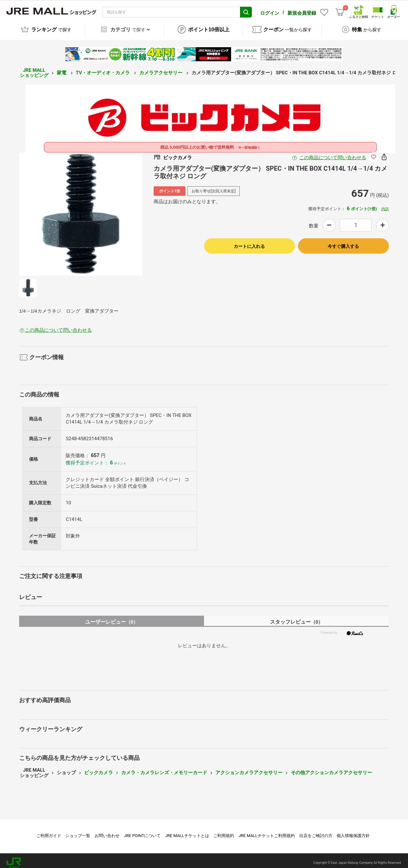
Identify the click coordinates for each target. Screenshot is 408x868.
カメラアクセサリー (161, 68)
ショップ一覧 (78, 831)
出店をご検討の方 (316, 831)
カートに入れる (249, 242)
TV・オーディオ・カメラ (103, 68)
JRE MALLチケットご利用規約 (267, 831)
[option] (81, 210)
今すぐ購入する (343, 242)
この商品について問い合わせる (333, 153)
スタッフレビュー (297, 617)
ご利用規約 (224, 831)
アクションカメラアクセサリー (249, 768)
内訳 (385, 204)
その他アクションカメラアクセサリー (331, 768)
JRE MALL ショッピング (34, 68)
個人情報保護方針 (353, 831)
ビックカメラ (98, 768)
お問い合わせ (107, 831)
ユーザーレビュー (112, 617)
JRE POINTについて (142, 831)
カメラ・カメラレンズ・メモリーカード (164, 768)
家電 (62, 68)
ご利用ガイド (49, 831)
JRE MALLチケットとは (187, 831)
